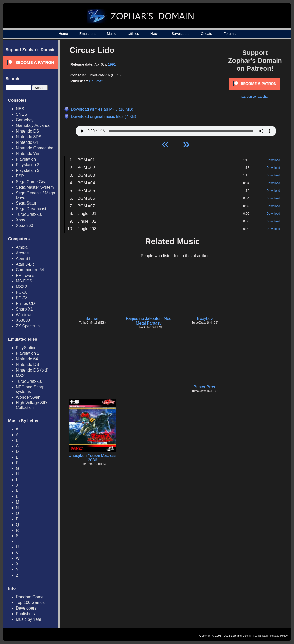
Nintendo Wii (27, 154)
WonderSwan (28, 397)
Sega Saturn (27, 203)
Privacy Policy (279, 636)
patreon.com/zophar (255, 97)
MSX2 (21, 287)
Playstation (26, 159)
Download (273, 160)
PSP (20, 176)
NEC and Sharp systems (30, 389)
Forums (230, 34)
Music (111, 34)
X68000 (23, 320)
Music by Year (29, 619)
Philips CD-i (27, 303)
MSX (20, 376)
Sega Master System (35, 187)
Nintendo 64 (27, 142)
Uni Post (96, 81)
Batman (92, 319)
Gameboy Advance (33, 126)
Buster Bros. (205, 387)
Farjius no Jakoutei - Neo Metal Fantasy (149, 321)
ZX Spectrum (28, 326)
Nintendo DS (27, 131)
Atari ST (23, 259)
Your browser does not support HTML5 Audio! (176, 130)
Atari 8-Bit (25, 264)
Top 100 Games (30, 603)
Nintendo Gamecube (35, 148)
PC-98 (22, 298)
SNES (21, 114)
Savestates (180, 34)
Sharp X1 (24, 309)
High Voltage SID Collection (31, 405)
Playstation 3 (28, 170)
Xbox (20, 220)
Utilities (133, 34)
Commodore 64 (30, 270)
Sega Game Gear (32, 182)
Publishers (25, 614)
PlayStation (26, 348)
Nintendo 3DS (29, 137)
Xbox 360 (25, 226)
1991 (112, 64)
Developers (26, 608)
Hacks (155, 34)
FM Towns (25, 275)
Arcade (22, 253)
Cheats (206, 34)
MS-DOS (24, 281)
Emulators (87, 34)
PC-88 (22, 292)
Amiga (22, 247)
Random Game (30, 597)
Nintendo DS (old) (32, 370)
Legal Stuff (261, 636)
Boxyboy (205, 319)
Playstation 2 (28, 165)
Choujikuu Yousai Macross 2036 (92, 458)
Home (63, 34)
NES (20, 109)
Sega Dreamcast (31, 209)
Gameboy (25, 120)
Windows (24, 315)
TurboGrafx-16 (29, 214)
